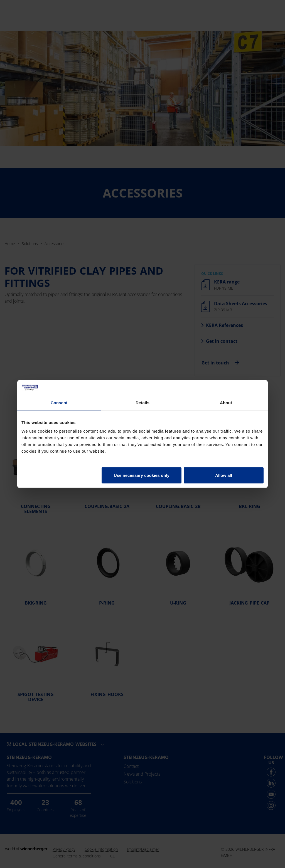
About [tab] (226, 402)
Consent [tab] (59, 402)
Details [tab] (142, 402)
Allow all (224, 475)
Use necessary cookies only (142, 475)
